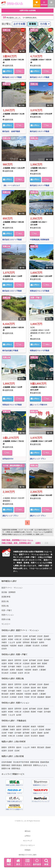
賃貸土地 (5, 601)
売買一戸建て (7, 610)
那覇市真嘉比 (17, 765)
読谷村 (40, 636)
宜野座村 (26, 642)
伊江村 (27, 673)
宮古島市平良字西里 (21, 762)
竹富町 (27, 697)
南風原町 (5, 646)
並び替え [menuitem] (6, 24)
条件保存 (37, 862)
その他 (43, 24)
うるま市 (11, 642)
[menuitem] (19, 24)
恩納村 (46, 636)
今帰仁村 (18, 639)
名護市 (4, 639)
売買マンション (8, 615)
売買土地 (5, 606)
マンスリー (6, 624)
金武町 (19, 642)
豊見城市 (34, 642)
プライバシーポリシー (28, 845)
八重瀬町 (28, 646)
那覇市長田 (28, 765)
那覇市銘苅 (6, 765)
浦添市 (11, 636)
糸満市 (42, 642)
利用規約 (28, 850)
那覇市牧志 (16, 769)
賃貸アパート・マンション (12, 588)
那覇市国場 (35, 762)
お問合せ (7, 71)
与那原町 (13, 646)
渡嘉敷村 (41, 697)
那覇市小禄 (6, 769)
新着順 (33, 24)
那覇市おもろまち (40, 765)
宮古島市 (36, 646)
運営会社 (28, 831)
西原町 (33, 639)
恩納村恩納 (45, 762)
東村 (39, 664)
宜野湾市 (18, 636)
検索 (46, 862)
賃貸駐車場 (6, 597)
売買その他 (6, 619)
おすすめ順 (19, 24)
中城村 (40, 639)
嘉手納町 (33, 636)
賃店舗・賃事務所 (9, 592)
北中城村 (47, 639)
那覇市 (4, 636)
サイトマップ (28, 841)
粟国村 (48, 697)
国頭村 (33, 664)
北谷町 (25, 636)
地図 (9, 862)
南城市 (21, 646)
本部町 (11, 639)
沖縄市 (4, 642)
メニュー (51, 3)
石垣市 (4, 649)
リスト (28, 862)
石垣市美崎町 (7, 762)
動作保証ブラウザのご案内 (28, 855)
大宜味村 (26, 639)
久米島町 (44, 646)
